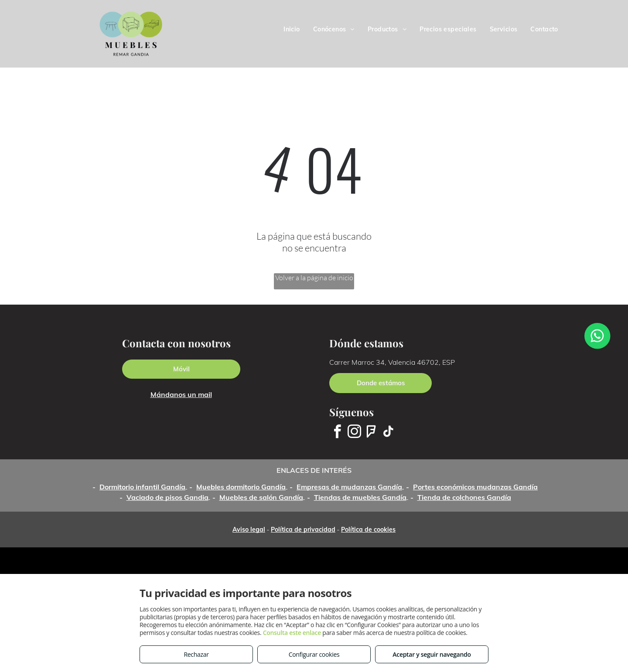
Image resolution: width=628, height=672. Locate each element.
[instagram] (354, 433)
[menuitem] (292, 29)
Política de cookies (368, 529)
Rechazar (196, 654)
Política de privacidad (303, 529)
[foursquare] (371, 433)
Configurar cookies (314, 654)
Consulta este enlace (292, 633)
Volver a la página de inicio (314, 278)
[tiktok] (388, 433)
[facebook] (337, 433)
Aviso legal (249, 529)
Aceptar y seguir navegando (432, 654)
